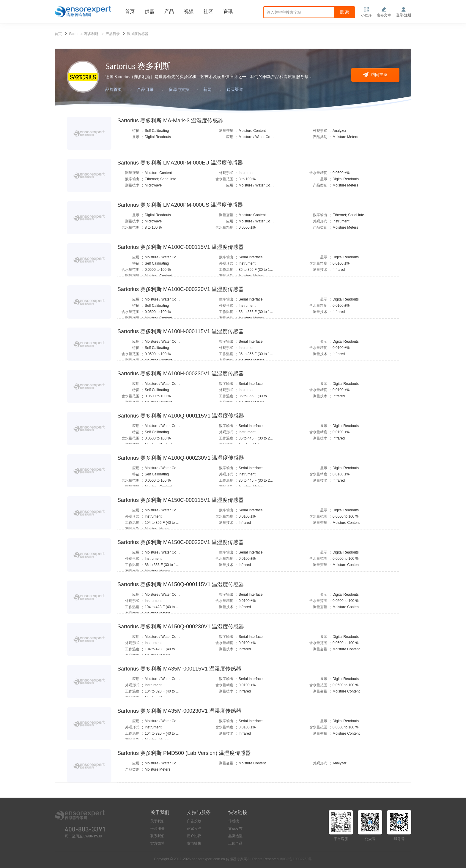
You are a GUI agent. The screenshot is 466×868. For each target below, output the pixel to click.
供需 (149, 11)
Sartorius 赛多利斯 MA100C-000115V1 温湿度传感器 (181, 247)
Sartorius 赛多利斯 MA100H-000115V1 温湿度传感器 (181, 331)
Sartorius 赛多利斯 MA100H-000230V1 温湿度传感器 (181, 374)
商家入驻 (194, 829)
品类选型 (235, 836)
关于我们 (158, 821)
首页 (130, 11)
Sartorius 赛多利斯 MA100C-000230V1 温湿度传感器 (181, 289)
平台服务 (158, 829)
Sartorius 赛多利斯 (84, 34)
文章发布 (235, 829)
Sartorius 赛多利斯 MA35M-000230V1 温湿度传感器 (179, 711)
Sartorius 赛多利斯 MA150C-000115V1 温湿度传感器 (181, 500)
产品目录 (113, 34)
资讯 (228, 11)
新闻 (207, 90)
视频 (189, 11)
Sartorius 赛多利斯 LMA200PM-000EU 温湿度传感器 (180, 163)
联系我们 (158, 836)
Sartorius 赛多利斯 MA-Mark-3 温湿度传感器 (170, 121)
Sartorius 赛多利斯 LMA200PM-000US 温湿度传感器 (180, 205)
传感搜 (234, 821)
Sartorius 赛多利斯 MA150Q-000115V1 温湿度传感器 (181, 584)
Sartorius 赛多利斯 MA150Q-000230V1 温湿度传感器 (181, 627)
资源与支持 (179, 90)
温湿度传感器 (138, 34)
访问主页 (375, 75)
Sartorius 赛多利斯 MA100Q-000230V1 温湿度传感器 (181, 458)
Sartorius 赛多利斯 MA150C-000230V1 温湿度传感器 (181, 542)
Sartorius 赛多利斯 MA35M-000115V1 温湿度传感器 (179, 669)
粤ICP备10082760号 (296, 859)
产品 (169, 11)
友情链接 (194, 843)
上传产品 (235, 843)
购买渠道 (235, 90)
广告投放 (194, 821)
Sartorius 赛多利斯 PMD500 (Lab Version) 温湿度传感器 (184, 753)
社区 (208, 11)
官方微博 (158, 843)
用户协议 (194, 836)
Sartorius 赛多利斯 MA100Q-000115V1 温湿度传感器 (181, 416)
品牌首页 (114, 90)
